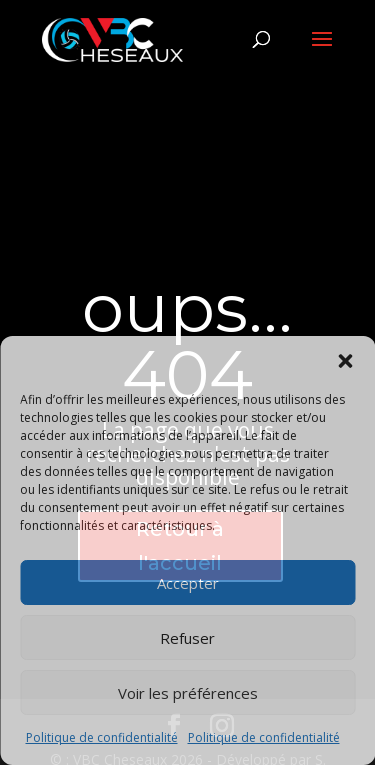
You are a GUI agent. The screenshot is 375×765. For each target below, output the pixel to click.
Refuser (187, 638)
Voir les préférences (188, 693)
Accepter (188, 583)
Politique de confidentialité (102, 737)
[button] (345, 361)
